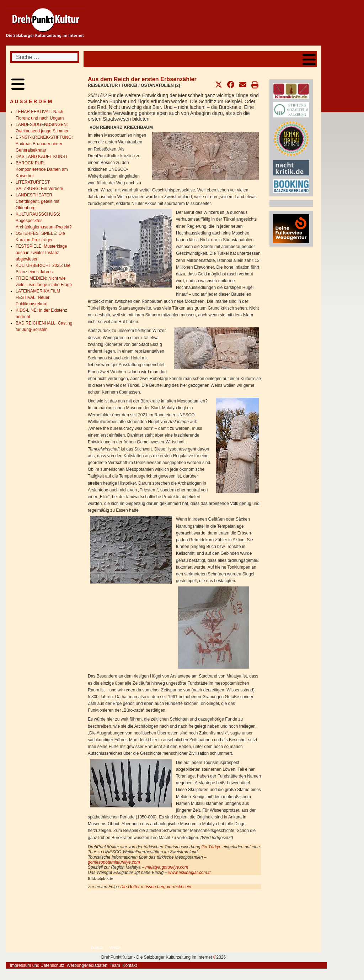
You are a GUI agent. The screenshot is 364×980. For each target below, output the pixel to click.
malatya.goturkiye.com (167, 867)
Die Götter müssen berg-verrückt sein (156, 887)
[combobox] (45, 57)
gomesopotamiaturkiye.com (114, 862)
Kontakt (130, 965)
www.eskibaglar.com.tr (190, 873)
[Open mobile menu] (309, 59)
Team (115, 965)
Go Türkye (212, 847)
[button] (219, 85)
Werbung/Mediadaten (87, 965)
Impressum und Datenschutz (37, 965)
